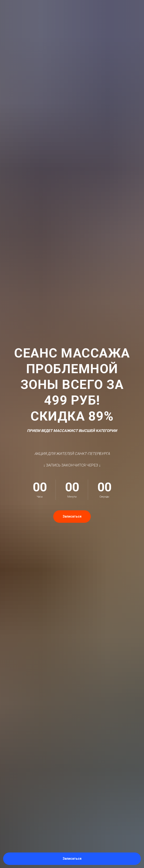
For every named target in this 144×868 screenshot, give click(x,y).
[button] (72, 859)
